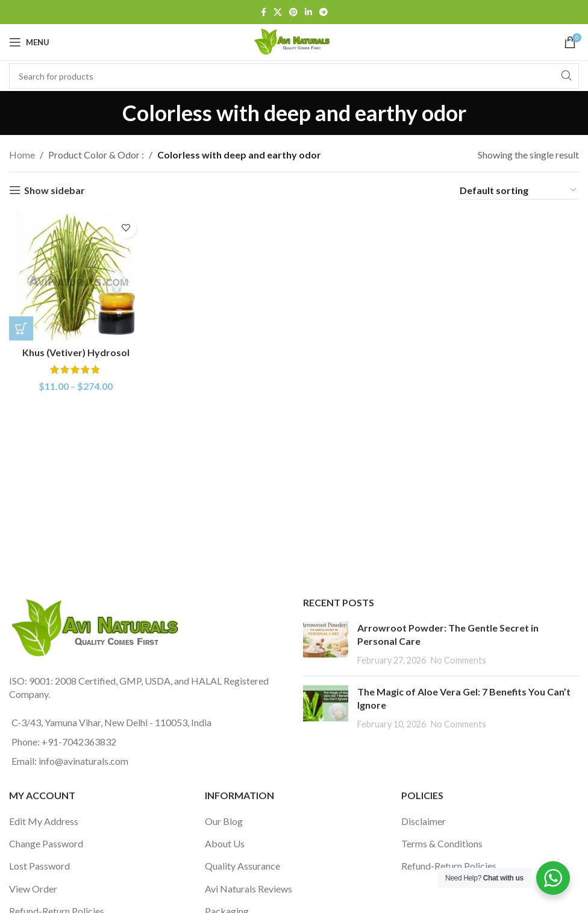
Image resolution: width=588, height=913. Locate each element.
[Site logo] (294, 41)
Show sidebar (55, 190)
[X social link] (278, 12)
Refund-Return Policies (449, 866)
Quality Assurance (242, 866)
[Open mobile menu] (29, 42)
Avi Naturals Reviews (249, 889)
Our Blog (224, 821)
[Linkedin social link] (308, 12)
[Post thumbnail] (326, 644)
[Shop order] (519, 190)
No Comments (458, 660)
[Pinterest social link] (293, 12)
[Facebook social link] (264, 12)
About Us (225, 843)
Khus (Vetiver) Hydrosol (76, 352)
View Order (33, 889)
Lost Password (39, 866)
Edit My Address (44, 821)
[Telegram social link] (324, 12)
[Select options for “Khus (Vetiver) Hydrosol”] (21, 328)
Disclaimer (424, 821)
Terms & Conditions (442, 843)
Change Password (46, 843)
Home (22, 155)
